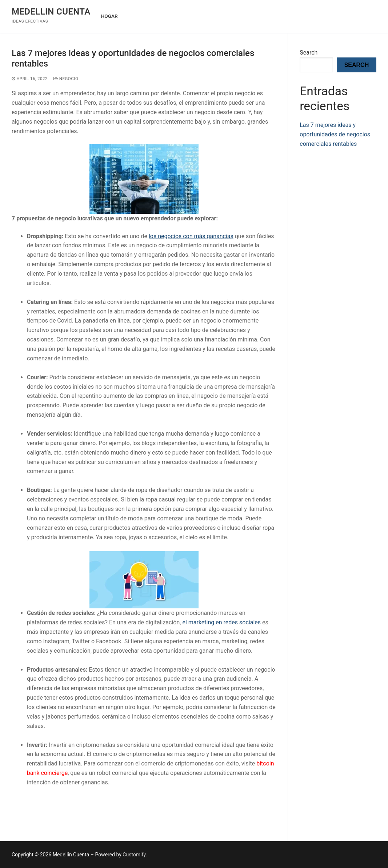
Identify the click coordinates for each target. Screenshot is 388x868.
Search (309, 53)
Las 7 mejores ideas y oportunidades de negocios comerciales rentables (133, 58)
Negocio (66, 79)
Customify (134, 855)
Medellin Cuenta (51, 12)
